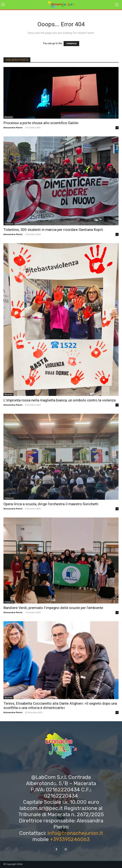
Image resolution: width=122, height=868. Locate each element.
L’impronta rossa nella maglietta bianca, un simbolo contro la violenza (60, 400)
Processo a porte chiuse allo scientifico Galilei (41, 123)
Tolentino (9, 224)
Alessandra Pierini (13, 128)
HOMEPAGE (71, 44)
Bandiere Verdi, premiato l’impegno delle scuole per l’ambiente (53, 608)
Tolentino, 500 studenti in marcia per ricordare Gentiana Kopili (53, 230)
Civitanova (9, 498)
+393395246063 (70, 839)
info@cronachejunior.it (75, 833)
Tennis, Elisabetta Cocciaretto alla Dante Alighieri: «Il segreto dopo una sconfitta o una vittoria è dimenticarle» (60, 706)
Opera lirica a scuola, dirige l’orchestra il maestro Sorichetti (51, 504)
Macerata (8, 117)
